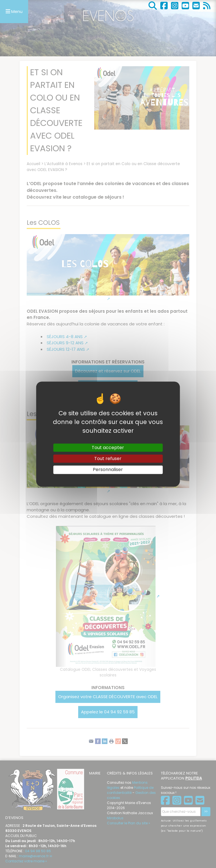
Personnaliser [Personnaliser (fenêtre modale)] (108, 470)
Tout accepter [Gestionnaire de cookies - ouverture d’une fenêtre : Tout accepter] (108, 448)
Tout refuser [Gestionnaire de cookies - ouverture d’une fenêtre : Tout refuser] (108, 459)
